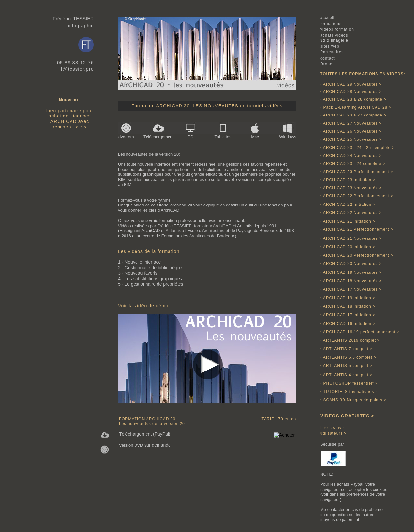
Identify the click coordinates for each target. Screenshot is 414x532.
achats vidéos (334, 35)
